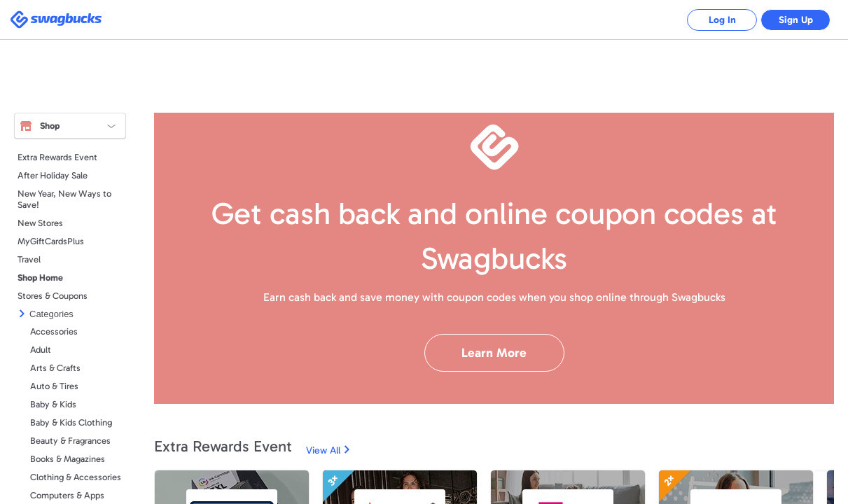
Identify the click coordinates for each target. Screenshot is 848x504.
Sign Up (796, 20)
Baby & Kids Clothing (71, 422)
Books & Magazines (68, 459)
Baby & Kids (53, 404)
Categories (51, 314)
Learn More (494, 353)
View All (323, 450)
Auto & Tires (54, 386)
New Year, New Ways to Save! (64, 199)
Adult (41, 350)
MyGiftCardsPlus (51, 241)
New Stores (40, 223)
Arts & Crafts (55, 368)
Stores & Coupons (53, 296)
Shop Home (40, 278)
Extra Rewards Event (57, 157)
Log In (722, 20)
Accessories (54, 331)
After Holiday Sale (53, 175)
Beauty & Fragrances (70, 441)
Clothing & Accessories (76, 477)
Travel (29, 259)
